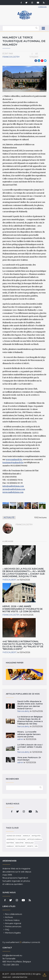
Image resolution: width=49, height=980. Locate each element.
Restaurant (20, 846)
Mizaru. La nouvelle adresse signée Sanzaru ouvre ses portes (29, 734)
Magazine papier (25, 674)
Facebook (36, 61)
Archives (9, 917)
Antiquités (36, 836)
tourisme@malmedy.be (13, 462)
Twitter (45, 61)
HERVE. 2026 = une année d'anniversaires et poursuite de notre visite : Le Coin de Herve (23, 609)
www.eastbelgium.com (13, 492)
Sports (30, 846)
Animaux (26, 836)
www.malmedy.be (14, 459)
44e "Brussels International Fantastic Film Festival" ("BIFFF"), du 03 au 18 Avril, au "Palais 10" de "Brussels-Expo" (23, 645)
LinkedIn (39, 61)
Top (44, 976)
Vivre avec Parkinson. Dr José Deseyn (29, 759)
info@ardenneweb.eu (12, 955)
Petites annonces (13, 927)
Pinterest (42, 61)
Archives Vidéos (12, 920)
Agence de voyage (14, 836)
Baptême (10, 843)
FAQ (7, 930)
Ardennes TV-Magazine (16, 839)
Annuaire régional (13, 923)
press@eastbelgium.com (14, 489)
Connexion (42, 7)
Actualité (9, 518)
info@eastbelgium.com (13, 486)
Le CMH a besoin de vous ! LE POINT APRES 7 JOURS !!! (30, 747)
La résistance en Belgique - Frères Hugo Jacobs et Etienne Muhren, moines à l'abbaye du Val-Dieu (30, 720)
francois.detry (11, 57)
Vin (36, 846)
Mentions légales (13, 933)
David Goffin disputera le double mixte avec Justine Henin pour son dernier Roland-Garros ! (30, 705)
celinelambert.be (20, 977)
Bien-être (20, 843)
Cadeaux (10, 846)
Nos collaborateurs (14, 914)
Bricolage (29, 843)
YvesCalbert (9, 580)
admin (20, 739)
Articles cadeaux (34, 839)
